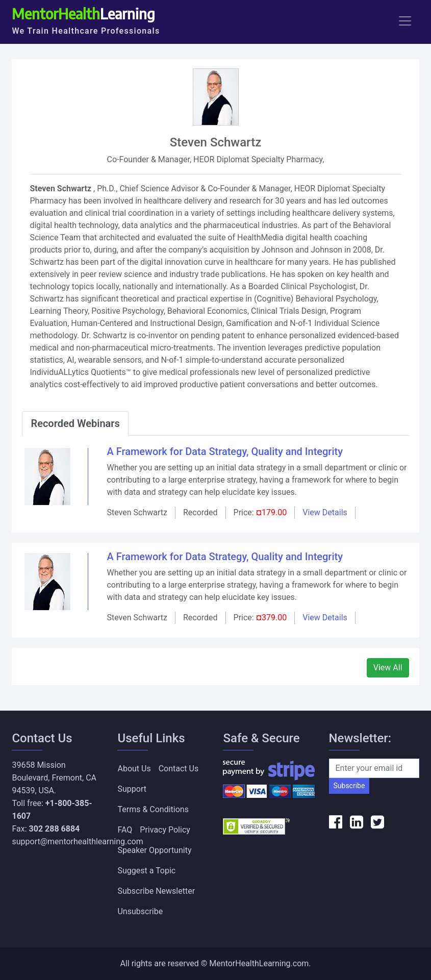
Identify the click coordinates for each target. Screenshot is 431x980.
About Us (134, 769)
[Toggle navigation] (405, 21)
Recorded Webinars (75, 423)
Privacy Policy (165, 830)
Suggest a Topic (146, 871)
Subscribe (349, 786)
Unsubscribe (140, 911)
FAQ (125, 830)
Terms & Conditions (153, 809)
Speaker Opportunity (154, 850)
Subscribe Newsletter (156, 891)
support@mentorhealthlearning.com (77, 841)
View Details (325, 512)
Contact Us (179, 769)
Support (132, 789)
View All (388, 668)
